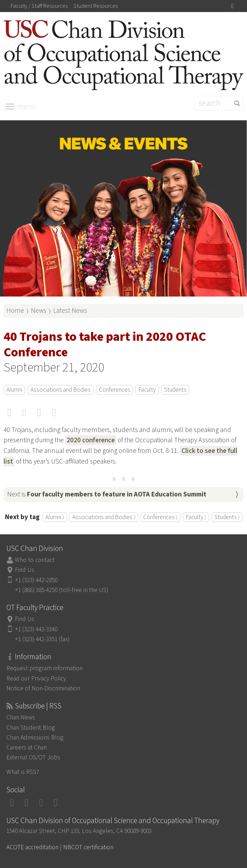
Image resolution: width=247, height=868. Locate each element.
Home (15, 311)
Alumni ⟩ (55, 517)
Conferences (115, 390)
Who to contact (35, 560)
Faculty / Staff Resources (39, 6)
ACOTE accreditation (32, 847)
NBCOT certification (88, 847)
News (39, 311)
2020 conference (91, 440)
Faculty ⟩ (196, 517)
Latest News (70, 311)
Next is (107, 494)
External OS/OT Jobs (33, 757)
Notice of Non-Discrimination (43, 688)
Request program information (44, 668)
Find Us (25, 570)
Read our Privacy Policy (36, 679)
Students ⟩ (227, 517)
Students (175, 390)
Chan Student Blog (31, 728)
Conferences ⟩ (160, 517)
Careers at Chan (27, 748)
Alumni (14, 390)
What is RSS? (23, 772)
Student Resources (96, 6)
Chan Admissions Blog (35, 738)
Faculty (147, 390)
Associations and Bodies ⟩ (104, 517)
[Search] (219, 103)
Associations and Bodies (61, 390)
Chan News (21, 717)
